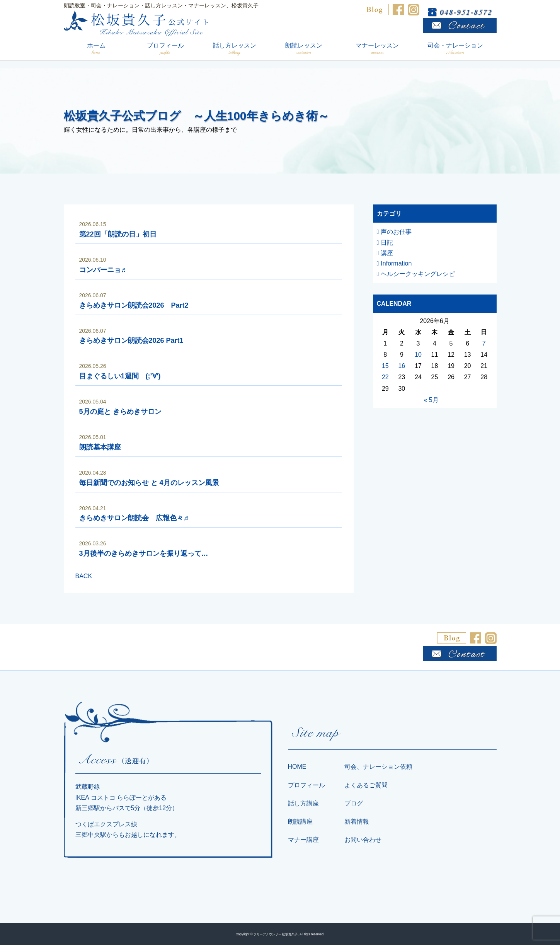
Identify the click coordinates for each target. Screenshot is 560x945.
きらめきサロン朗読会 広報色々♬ (134, 518)
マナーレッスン (377, 49)
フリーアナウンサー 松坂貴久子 (276, 934)
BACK (84, 576)
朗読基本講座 (100, 447)
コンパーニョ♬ (103, 270)
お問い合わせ (363, 840)
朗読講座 (300, 822)
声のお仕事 (396, 232)
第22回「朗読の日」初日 (118, 234)
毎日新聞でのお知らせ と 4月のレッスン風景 (149, 483)
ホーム (96, 49)
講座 (387, 253)
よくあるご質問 (366, 785)
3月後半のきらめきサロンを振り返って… (144, 553)
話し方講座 (303, 803)
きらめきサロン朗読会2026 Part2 (134, 305)
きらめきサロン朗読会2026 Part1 (131, 341)
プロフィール (165, 49)
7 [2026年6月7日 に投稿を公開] (484, 343)
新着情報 (357, 822)
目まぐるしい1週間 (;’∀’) (120, 376)
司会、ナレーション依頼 (378, 767)
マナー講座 (303, 840)
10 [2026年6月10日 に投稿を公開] (418, 355)
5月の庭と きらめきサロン (120, 412)
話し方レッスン (235, 49)
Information (396, 263)
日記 (387, 243)
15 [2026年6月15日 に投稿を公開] (385, 366)
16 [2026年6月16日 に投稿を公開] (402, 366)
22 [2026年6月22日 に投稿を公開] (385, 377)
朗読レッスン (304, 49)
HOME (297, 767)
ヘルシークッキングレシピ (418, 274)
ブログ (354, 803)
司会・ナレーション (455, 49)
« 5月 (431, 400)
